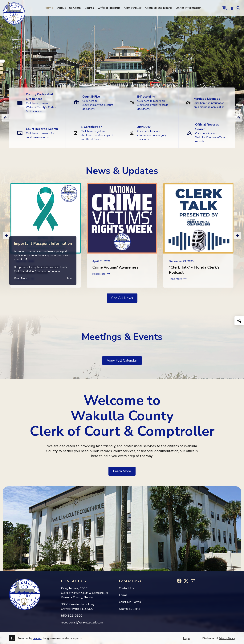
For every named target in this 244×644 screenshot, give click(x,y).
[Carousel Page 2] (1, 65)
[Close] (69, 278)
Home (50, 8)
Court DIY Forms (130, 602)
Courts (90, 8)
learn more (122, 471)
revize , (37, 638)
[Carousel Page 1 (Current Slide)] (2, 61)
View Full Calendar (122, 360)
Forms (123, 595)
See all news (122, 298)
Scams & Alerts (130, 609)
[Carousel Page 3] (1, 69)
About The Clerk (70, 8)
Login (186, 638)
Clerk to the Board (160, 8)
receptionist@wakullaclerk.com (82, 623)
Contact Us (126, 588)
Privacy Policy (227, 638)
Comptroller (134, 8)
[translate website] (225, 8)
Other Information (190, 8)
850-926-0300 (72, 616)
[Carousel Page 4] (1, 72)
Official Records (110, 8)
